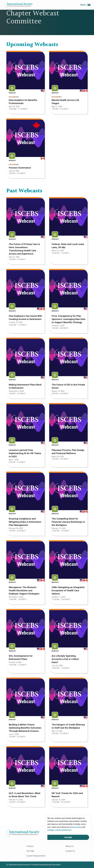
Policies (30, 846)
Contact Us (70, 851)
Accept (68, 837)
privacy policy (76, 827)
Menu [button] (85, 5)
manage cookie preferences (59, 830)
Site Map (30, 851)
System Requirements (36, 856)
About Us (70, 846)
